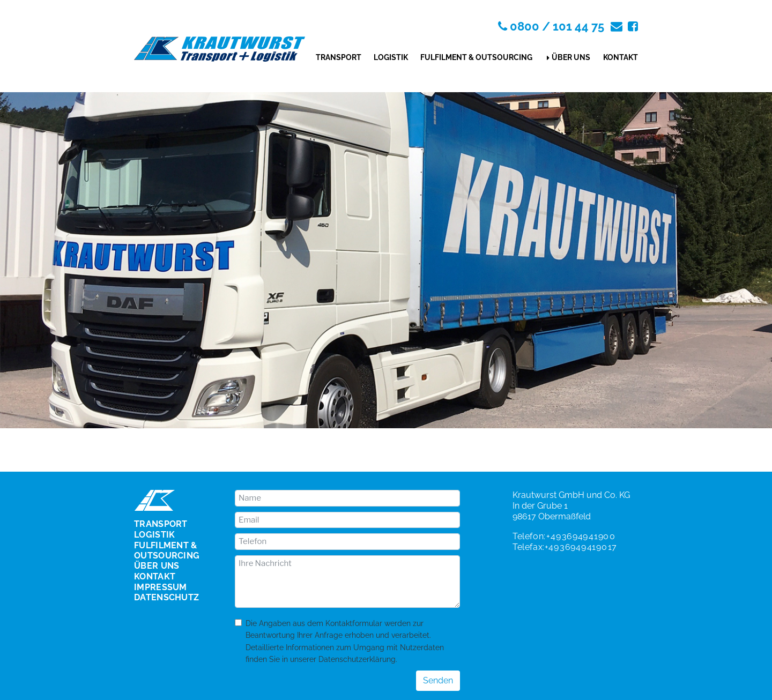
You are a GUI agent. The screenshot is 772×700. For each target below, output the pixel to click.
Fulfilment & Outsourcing (476, 57)
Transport (339, 57)
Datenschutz (166, 598)
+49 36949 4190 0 (581, 536)
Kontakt (621, 57)
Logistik (391, 57)
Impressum (161, 587)
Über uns (571, 57)
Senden (438, 680)
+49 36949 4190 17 (581, 547)
